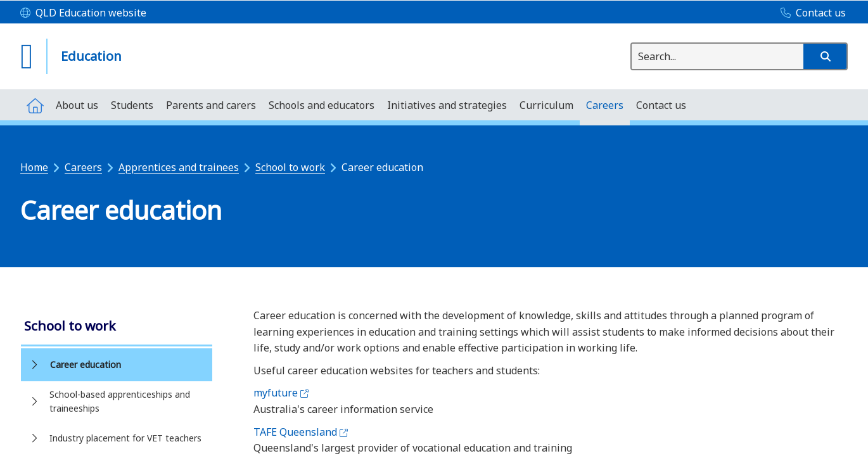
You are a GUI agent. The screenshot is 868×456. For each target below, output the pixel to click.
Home (34, 167)
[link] (117, 327)
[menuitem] (35, 105)
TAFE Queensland (301, 432)
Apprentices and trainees (179, 167)
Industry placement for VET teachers (125, 438)
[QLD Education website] (83, 13)
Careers (83, 167)
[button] (825, 56)
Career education (86, 364)
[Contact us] (810, 13)
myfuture (281, 393)
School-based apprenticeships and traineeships (120, 401)
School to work (290, 167)
